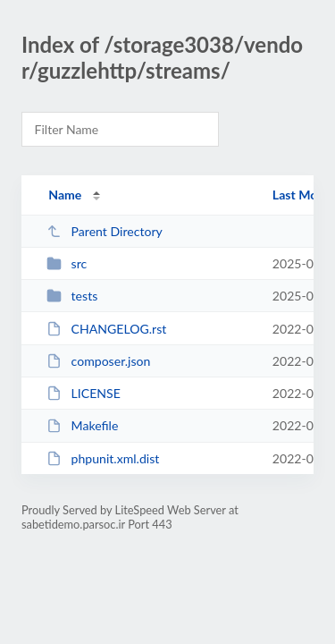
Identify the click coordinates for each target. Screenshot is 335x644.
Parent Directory (105, 231)
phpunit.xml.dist (103, 458)
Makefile (82, 425)
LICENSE (84, 393)
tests (72, 296)
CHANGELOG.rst (106, 329)
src (67, 263)
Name (65, 195)
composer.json (98, 361)
